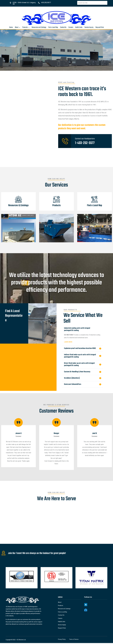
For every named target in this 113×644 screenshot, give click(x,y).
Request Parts (100, 28)
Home (11, 28)
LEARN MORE (68, 343)
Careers (71, 28)
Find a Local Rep (53, 28)
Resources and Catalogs (39, 28)
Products (25, 28)
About (17, 28)
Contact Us (63, 28)
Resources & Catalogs (64, 610)
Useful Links (79, 28)
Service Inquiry (89, 28)
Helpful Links (62, 622)
